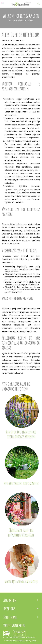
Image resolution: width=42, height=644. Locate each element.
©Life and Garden (11, 637)
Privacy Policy (31, 641)
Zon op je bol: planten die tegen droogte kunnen (21, 434)
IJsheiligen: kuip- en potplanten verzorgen (21, 532)
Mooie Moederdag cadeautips (21, 582)
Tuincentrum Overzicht (13, 641)
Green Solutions (27, 637)
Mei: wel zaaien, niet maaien (21, 483)
